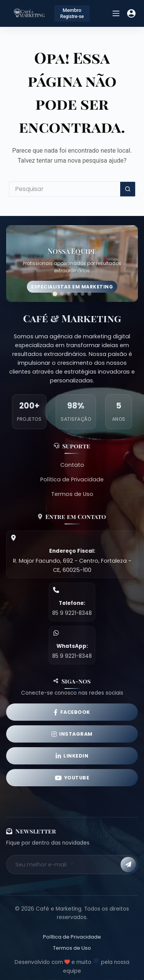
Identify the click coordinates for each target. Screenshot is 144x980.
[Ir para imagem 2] (62, 294)
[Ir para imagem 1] (55, 294)
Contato (72, 465)
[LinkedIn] (72, 756)
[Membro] (72, 13)
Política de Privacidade (72, 479)
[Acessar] (131, 13)
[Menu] (116, 13)
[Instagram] (72, 734)
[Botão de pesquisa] (128, 189)
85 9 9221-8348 (72, 613)
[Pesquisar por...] (65, 189)
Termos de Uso (72, 494)
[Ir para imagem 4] (76, 294)
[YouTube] (72, 778)
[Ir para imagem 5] (83, 294)
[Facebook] (72, 712)
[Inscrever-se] (128, 865)
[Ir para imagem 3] (69, 294)
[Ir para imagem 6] (89, 294)
